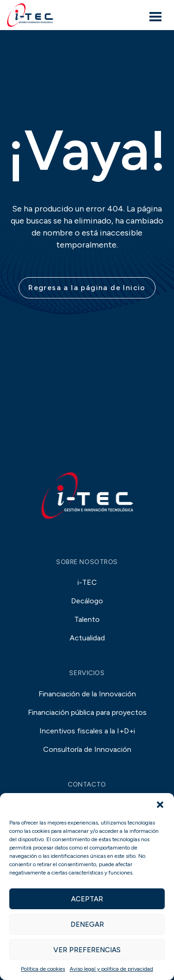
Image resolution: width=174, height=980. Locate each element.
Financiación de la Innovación (87, 694)
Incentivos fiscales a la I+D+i (87, 731)
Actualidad (87, 638)
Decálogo (87, 601)
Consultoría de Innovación (87, 749)
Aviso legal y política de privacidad (111, 969)
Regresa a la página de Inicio (87, 288)
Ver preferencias (87, 950)
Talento (87, 619)
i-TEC (87, 582)
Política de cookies (43, 969)
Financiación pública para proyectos (87, 712)
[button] (160, 805)
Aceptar (87, 899)
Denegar (87, 924)
